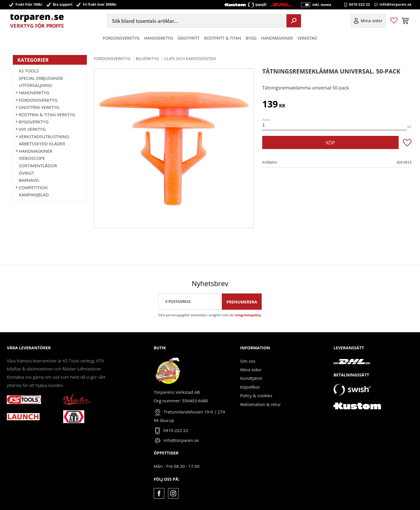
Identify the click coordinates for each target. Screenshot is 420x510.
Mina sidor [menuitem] (372, 21)
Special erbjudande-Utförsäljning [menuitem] (42, 82)
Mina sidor (251, 370)
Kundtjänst (251, 378)
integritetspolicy (248, 315)
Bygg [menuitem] (251, 38)
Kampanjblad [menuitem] (34, 195)
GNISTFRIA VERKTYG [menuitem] (39, 107)
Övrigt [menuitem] (26, 173)
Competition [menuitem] (33, 187)
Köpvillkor (250, 387)
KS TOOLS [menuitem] (29, 71)
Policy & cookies (256, 395)
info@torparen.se (396, 5)
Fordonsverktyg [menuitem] (121, 38)
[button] (394, 21)
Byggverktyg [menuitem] (34, 122)
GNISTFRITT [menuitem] (188, 38)
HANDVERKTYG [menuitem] (159, 38)
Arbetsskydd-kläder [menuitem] (42, 144)
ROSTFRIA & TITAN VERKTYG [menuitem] (47, 115)
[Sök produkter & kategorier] (196, 21)
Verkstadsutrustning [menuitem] (44, 136)
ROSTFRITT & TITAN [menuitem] (223, 38)
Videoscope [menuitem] (32, 158)
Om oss (248, 361)
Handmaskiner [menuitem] (277, 38)
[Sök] (294, 21)
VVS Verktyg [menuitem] (32, 129)
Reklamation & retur (260, 404)
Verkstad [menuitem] (307, 38)
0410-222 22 (359, 5)
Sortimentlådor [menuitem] (38, 166)
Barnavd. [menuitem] (29, 180)
